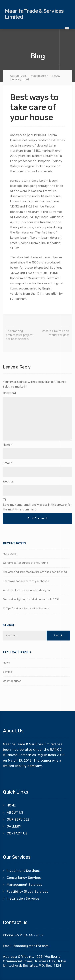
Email (6, 463)
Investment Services (23, 871)
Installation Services (23, 898)
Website (8, 482)
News (56, 76)
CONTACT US (17, 833)
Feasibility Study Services (27, 892)
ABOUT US (15, 813)
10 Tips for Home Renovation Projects (26, 608)
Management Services (24, 885)
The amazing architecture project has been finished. (19, 335)
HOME (11, 805)
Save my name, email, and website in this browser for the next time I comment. (37, 507)
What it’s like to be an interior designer (55, 333)
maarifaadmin (40, 76)
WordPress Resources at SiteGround (25, 563)
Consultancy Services (24, 878)
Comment (10, 393)
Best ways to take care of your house (26, 581)
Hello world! (10, 554)
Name (7, 445)
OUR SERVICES (18, 819)
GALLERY (14, 826)
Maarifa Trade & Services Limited (34, 14)
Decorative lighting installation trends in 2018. (31, 599)
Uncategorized (20, 79)
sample (7, 672)
